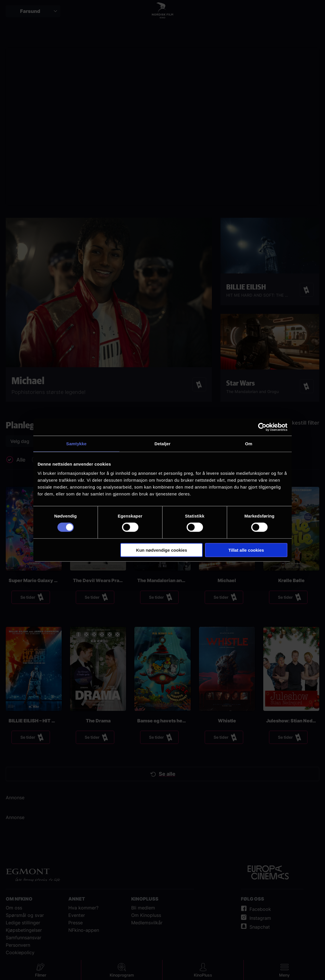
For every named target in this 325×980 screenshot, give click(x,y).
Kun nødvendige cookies (162, 550)
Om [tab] (248, 444)
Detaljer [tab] (162, 444)
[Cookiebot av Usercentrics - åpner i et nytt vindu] (262, 427)
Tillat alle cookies (246, 550)
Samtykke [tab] (77, 444)
